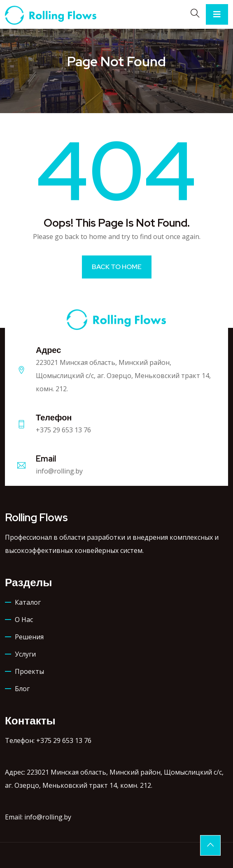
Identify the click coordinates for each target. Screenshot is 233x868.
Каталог (28, 602)
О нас (24, 620)
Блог (22, 689)
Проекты (29, 671)
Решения (29, 637)
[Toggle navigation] (217, 14)
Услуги (25, 654)
